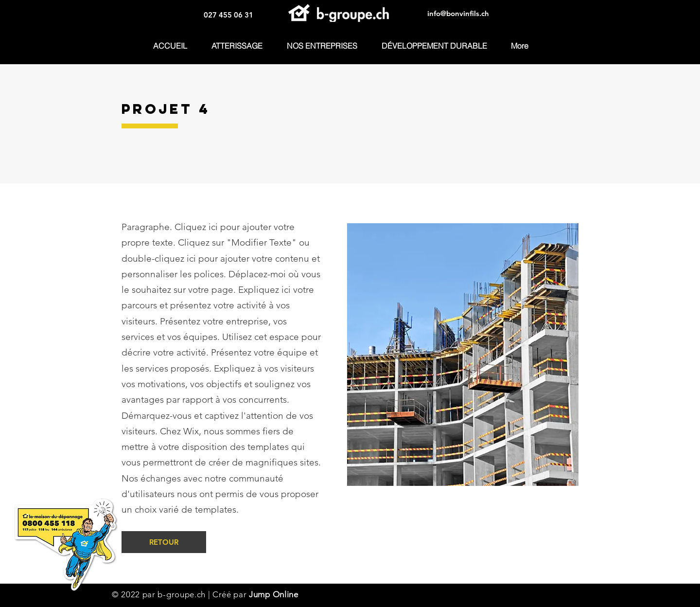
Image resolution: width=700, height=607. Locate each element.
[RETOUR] (164, 542)
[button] (326, 46)
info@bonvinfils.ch (458, 13)
